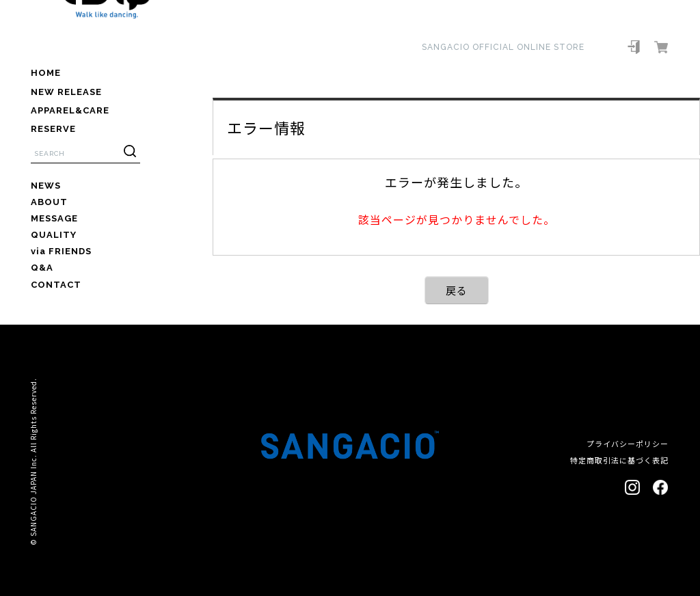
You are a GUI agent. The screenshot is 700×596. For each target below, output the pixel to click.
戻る (457, 290)
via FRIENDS (61, 251)
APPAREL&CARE (70, 110)
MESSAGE (54, 218)
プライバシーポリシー (628, 444)
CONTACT (56, 285)
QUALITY (54, 235)
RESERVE (53, 129)
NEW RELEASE (66, 92)
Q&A (42, 268)
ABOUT (49, 202)
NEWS (46, 186)
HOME (46, 73)
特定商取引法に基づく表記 (619, 460)
